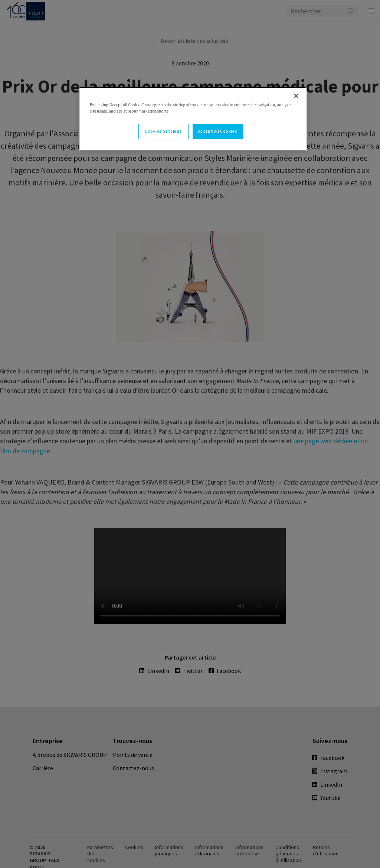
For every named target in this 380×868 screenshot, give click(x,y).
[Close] (296, 96)
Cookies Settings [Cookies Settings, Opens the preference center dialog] (163, 131)
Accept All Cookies (218, 131)
